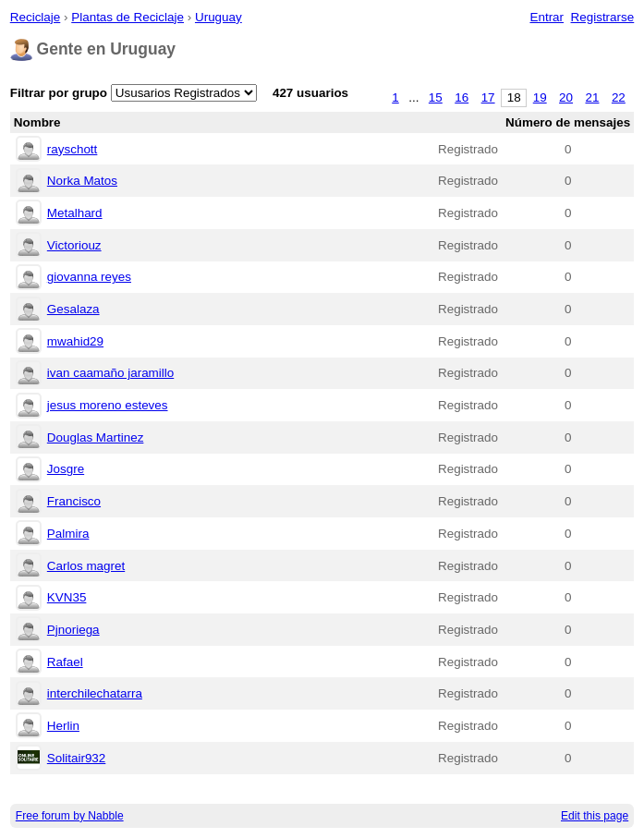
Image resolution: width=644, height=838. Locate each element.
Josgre (66, 469)
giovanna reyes (89, 277)
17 (488, 97)
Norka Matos (82, 181)
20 (566, 97)
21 (593, 97)
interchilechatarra (95, 693)
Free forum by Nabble (70, 816)
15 (436, 97)
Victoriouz (74, 245)
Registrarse (603, 17)
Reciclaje (36, 17)
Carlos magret (86, 566)
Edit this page (595, 816)
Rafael (65, 662)
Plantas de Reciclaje (128, 17)
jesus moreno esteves (108, 405)
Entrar (547, 17)
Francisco (74, 501)
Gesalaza (73, 309)
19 (540, 97)
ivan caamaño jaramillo (110, 373)
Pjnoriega (73, 630)
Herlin (63, 726)
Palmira (68, 534)
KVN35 (67, 597)
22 (619, 97)
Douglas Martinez (96, 437)
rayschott (73, 149)
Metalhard (75, 213)
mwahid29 (75, 341)
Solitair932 (77, 758)
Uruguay (219, 17)
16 (462, 97)
